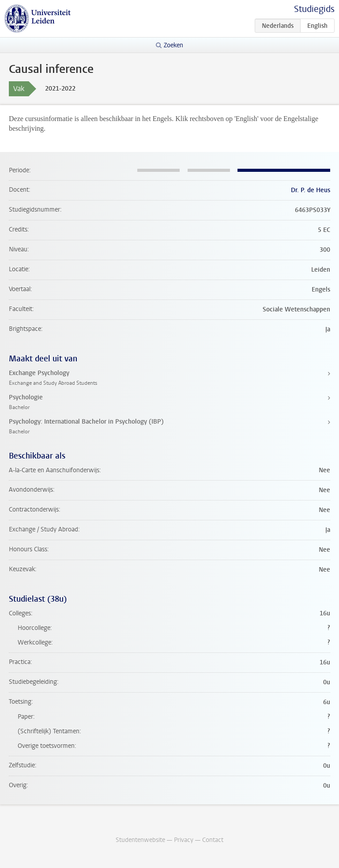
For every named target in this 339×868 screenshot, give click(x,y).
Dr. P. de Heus (311, 190)
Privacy (184, 840)
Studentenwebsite (140, 840)
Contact (213, 840)
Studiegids (314, 9)
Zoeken (173, 45)
